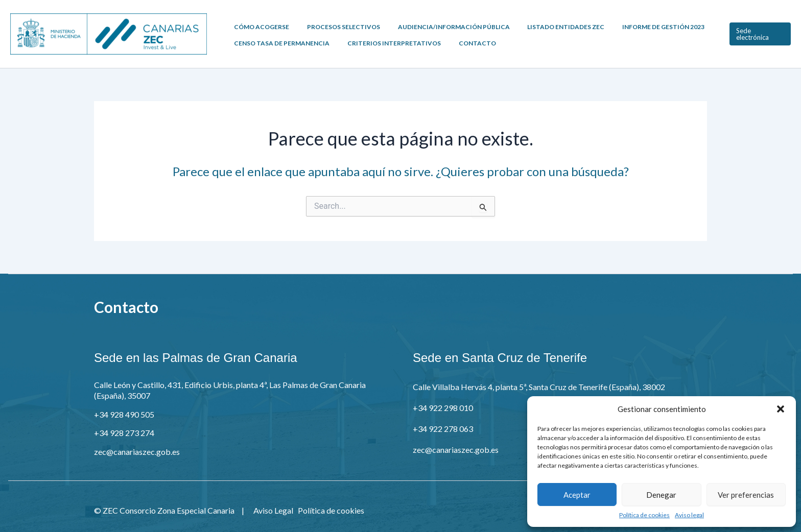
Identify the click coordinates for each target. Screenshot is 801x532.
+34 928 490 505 (124, 414)
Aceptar (577, 495)
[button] (781, 409)
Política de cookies (644, 515)
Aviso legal (689, 515)
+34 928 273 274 (124, 433)
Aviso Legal (273, 510)
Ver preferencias (746, 495)
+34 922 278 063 (443, 429)
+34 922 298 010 (443, 408)
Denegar (661, 495)
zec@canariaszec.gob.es (137, 452)
